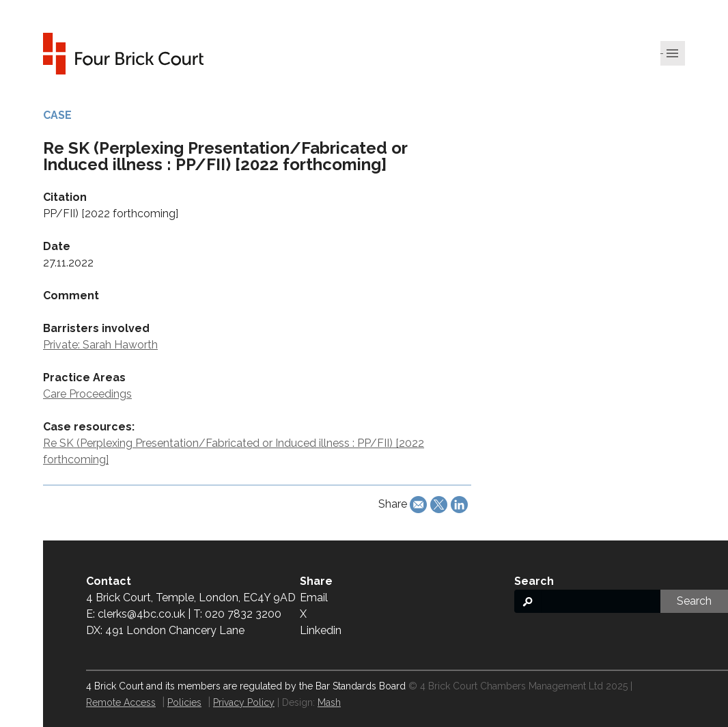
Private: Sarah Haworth (100, 345)
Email (314, 598)
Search (694, 601)
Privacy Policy (244, 702)
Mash (329, 702)
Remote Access (121, 702)
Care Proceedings (87, 394)
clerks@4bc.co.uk (141, 614)
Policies (184, 702)
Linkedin (321, 630)
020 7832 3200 (243, 614)
